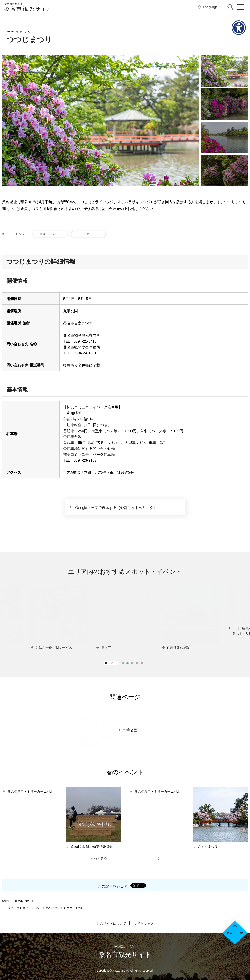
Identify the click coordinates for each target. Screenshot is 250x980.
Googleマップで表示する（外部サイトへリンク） (116, 508)
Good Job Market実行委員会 (92, 847)
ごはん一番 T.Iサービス (54, 648)
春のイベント (55, 908)
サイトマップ (144, 924)
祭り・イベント (50, 234)
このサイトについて (111, 924)
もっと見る (99, 858)
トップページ (11, 908)
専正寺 (106, 648)
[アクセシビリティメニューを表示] (239, 28)
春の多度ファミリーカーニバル (30, 792)
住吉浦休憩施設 (178, 648)
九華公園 (130, 730)
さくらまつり (208, 847)
